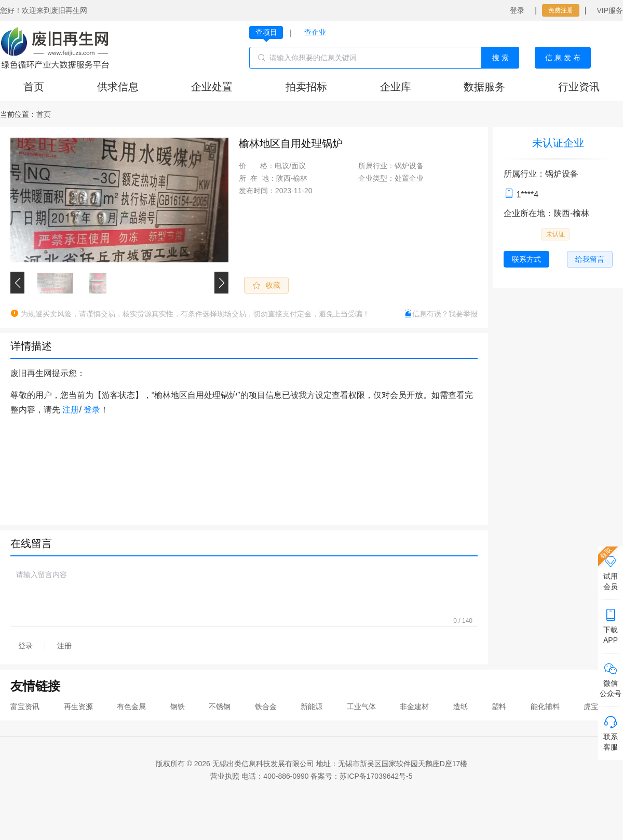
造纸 (461, 706)
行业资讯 (579, 87)
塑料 (499, 706)
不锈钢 (220, 706)
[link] (44, 114)
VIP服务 (610, 10)
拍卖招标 (306, 87)
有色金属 (131, 706)
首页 (34, 87)
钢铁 (178, 706)
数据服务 (484, 87)
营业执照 (225, 776)
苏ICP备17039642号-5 (376, 776)
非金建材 (414, 706)
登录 (517, 10)
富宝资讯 (25, 706)
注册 (71, 410)
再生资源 (78, 706)
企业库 (396, 87)
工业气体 (361, 706)
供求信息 (118, 87)
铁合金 (266, 706)
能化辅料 (545, 706)
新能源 (311, 706)
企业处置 (212, 87)
